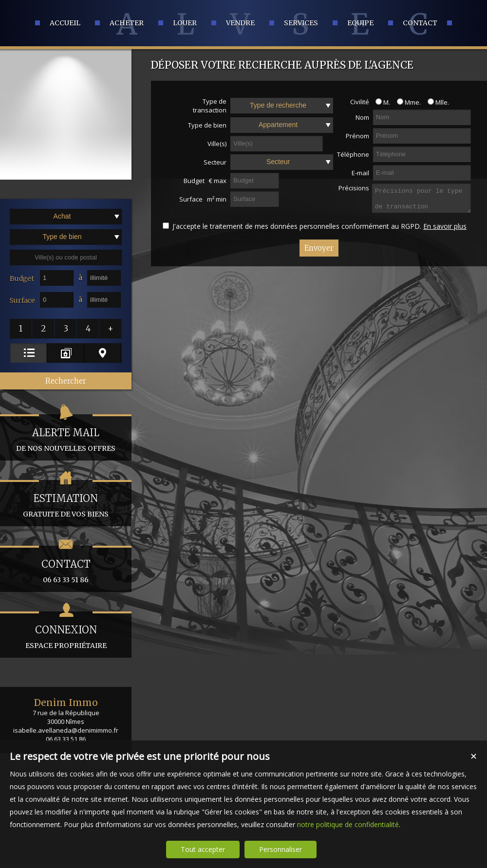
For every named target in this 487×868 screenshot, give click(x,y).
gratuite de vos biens (66, 499)
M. (380, 102)
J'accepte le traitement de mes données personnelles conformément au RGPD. (297, 226)
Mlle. (436, 102)
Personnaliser (281, 849)
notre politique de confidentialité (348, 824)
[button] (21, 329)
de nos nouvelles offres (66, 434)
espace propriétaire (66, 631)
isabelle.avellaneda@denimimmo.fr (66, 730)
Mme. (406, 102)
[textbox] (66, 258)
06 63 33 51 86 (66, 565)
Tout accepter (203, 849)
